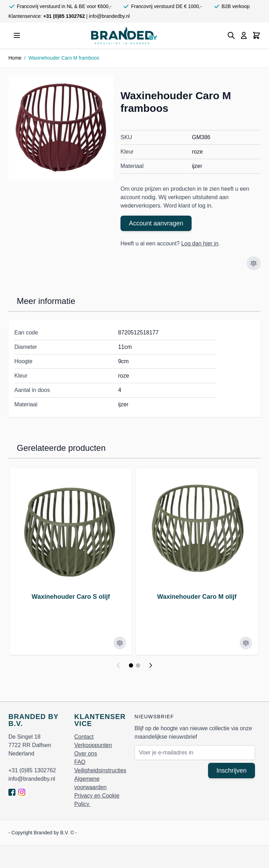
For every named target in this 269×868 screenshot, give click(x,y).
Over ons (86, 754)
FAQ (80, 762)
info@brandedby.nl (109, 16)
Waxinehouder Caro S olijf (71, 597)
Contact (84, 737)
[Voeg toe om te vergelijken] (254, 263)
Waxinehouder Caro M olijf (197, 597)
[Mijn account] (244, 35)
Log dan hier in (200, 243)
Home (15, 58)
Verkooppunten (93, 745)
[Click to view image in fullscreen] (61, 128)
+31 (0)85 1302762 (65, 16)
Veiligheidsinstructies (100, 770)
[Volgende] (151, 665)
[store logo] (124, 35)
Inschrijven (232, 771)
